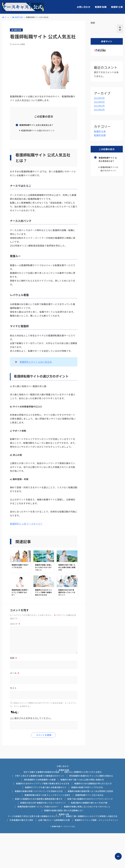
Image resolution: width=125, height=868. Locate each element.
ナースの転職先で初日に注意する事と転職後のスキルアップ (34, 816)
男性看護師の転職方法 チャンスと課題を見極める (91, 776)
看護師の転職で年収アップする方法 (87, 787)
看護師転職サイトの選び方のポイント (38, 130)
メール (15, 673)
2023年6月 (99, 102)
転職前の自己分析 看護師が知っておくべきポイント (43, 803)
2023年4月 (99, 110)
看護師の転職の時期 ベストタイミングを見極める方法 (39, 791)
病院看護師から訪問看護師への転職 (40, 780)
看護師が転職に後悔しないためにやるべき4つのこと (87, 807)
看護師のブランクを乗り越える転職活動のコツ (46, 787)
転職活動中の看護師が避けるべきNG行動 (89, 803)
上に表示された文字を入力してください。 (31, 718)
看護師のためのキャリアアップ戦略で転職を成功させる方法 (43, 783)
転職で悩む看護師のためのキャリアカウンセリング (90, 799)
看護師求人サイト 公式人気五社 (36, 362)
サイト (13, 688)
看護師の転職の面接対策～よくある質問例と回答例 (90, 791)
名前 (14, 658)
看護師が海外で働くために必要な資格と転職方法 (82, 780)
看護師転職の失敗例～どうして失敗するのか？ (38, 807)
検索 (93, 23)
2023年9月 (99, 98)
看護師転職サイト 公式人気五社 (89, 795)
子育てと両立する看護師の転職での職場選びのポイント (39, 776)
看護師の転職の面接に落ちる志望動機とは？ (64, 810)
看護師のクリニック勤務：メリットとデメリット (97, 820)
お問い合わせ (84, 7)
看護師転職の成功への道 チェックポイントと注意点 (47, 795)
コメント (15, 624)
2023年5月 (99, 106)
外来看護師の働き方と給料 (21, 820)
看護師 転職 (101, 7)
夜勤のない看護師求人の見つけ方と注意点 (83, 772)
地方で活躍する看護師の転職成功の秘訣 (41, 772)
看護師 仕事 (117, 7)
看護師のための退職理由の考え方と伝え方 (93, 783)
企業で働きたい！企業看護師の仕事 (54, 820)
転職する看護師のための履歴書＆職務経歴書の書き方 (39, 799)
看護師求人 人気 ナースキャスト (26, 524)
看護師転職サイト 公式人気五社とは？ (36, 125)
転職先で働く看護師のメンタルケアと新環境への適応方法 (92, 816)
